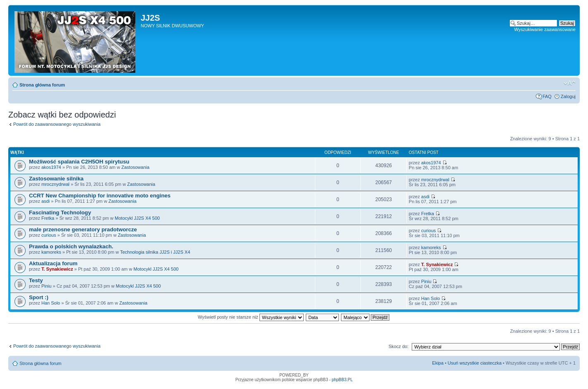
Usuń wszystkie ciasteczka (475, 363)
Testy (36, 280)
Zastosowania (135, 167)
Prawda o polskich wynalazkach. (71, 246)
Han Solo (51, 303)
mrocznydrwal (55, 184)
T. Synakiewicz (57, 269)
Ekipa (438, 363)
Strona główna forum (42, 85)
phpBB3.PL (342, 380)
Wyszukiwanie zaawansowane (545, 29)
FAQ (547, 96)
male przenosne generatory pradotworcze (83, 229)
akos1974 (51, 167)
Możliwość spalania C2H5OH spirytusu (79, 162)
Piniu (46, 286)
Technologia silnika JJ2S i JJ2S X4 (155, 252)
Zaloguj (568, 96)
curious (49, 235)
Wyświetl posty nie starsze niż (251, 317)
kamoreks (51, 252)
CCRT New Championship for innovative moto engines (100, 196)
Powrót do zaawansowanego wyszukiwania (57, 124)
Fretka (48, 218)
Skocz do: (398, 346)
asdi (46, 201)
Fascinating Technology (60, 213)
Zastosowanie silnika (56, 179)
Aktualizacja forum (53, 263)
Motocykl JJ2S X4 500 (137, 218)
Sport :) (39, 297)
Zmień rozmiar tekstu (570, 83)
